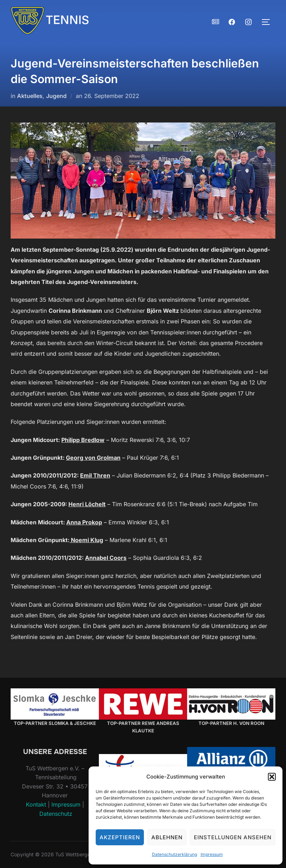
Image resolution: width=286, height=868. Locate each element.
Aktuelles (30, 96)
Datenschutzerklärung (175, 854)
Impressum (212, 854)
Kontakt (36, 804)
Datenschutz (56, 814)
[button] (272, 777)
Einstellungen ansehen (233, 837)
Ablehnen (167, 837)
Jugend (56, 96)
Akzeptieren (120, 837)
